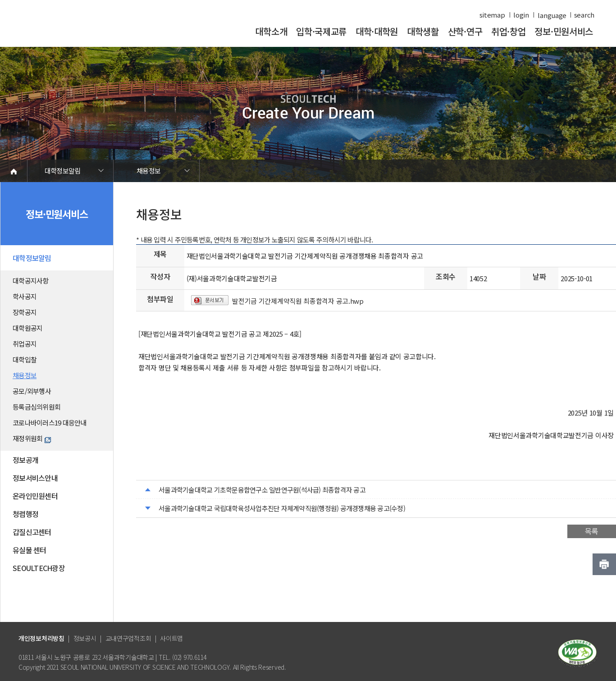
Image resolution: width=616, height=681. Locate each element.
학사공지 (25, 296)
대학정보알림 (63, 171)
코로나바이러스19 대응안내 (50, 423)
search (584, 15)
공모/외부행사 (32, 391)
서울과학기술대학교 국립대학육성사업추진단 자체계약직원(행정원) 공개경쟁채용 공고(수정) (282, 508)
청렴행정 (25, 514)
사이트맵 (171, 638)
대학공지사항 (31, 281)
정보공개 (25, 460)
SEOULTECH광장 (39, 568)
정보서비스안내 (35, 478)
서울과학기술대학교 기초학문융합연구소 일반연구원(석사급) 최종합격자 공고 (262, 490)
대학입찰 (25, 359)
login (521, 15)
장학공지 (25, 312)
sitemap (492, 15)
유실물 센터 (30, 550)
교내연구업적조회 (128, 638)
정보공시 (85, 638)
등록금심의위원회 (37, 407)
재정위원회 (32, 438)
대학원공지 (27, 328)
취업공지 (25, 344)
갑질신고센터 (32, 532)
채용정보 (148, 171)
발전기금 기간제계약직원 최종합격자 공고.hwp (298, 301)
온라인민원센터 (35, 496)
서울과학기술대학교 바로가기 (80, 28)
